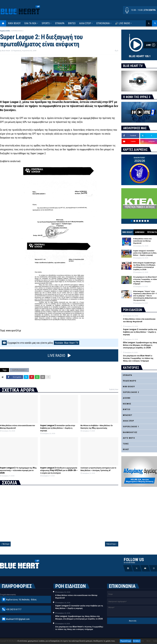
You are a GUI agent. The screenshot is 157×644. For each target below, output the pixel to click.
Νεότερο (6, 544)
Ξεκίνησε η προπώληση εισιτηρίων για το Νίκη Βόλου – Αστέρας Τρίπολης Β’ (98, 469)
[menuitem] (3, 23)
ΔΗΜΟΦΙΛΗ (140, 232)
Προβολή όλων (114, 389)
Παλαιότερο (111, 544)
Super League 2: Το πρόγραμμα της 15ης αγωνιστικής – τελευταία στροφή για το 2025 (18, 470)
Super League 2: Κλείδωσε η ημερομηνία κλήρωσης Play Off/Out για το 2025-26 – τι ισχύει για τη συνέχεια (59, 470)
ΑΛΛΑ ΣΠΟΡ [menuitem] (85, 23)
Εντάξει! (137, 641)
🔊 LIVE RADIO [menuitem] (123, 23)
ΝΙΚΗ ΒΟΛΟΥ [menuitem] (14, 23)
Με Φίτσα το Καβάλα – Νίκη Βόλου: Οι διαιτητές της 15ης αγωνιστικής (97, 427)
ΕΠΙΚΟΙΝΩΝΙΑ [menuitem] (103, 23)
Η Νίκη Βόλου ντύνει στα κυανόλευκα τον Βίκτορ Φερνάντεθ (17, 427)
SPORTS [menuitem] (46, 23)
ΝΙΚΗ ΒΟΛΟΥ (128, 232)
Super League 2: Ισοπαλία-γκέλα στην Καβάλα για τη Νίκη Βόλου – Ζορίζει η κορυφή (58, 428)
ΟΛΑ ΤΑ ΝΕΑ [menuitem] (30, 23)
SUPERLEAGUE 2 (17, 31)
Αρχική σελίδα (5, 31)
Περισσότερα (126, 641)
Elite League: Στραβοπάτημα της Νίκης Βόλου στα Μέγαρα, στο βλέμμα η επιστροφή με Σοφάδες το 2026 (79, 617)
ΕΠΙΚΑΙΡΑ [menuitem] (60, 23)
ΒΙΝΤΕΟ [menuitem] (72, 23)
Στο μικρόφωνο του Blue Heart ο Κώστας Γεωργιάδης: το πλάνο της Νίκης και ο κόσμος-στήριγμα (79, 628)
